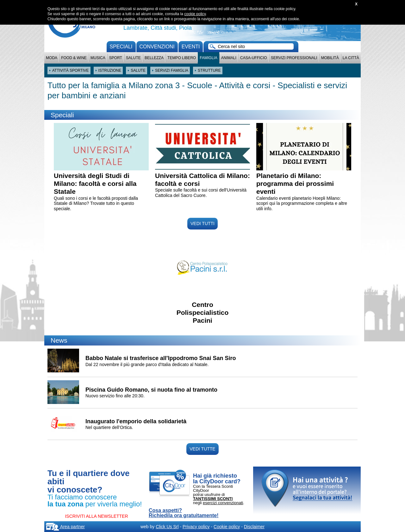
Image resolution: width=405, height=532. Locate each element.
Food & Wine (74, 58)
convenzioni (157, 47)
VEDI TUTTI (202, 223)
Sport (116, 58)
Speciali (121, 47)
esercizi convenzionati (223, 503)
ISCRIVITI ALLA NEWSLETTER (96, 516)
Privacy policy (196, 527)
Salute (133, 58)
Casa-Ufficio (254, 58)
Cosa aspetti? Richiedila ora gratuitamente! (184, 513)
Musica (98, 58)
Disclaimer (254, 527)
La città (351, 58)
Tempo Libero (182, 58)
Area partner (65, 527)
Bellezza (154, 58)
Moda (52, 58)
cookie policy (195, 14)
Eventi (191, 47)
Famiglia (208, 58)
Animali (229, 58)
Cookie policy (227, 527)
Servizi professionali (294, 58)
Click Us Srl (167, 527)
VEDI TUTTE (202, 449)
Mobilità (330, 58)
